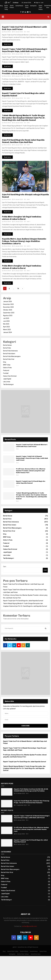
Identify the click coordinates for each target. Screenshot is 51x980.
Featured (6, 370)
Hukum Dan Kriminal (10, 376)
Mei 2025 (6, 324)
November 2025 (8, 307)
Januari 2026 (7, 301)
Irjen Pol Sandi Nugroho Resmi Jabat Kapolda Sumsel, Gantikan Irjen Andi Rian (23, 141)
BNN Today (7, 365)
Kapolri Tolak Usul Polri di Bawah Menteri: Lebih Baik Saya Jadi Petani (32, 446)
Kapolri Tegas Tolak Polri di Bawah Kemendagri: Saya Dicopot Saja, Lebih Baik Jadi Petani (25, 50)
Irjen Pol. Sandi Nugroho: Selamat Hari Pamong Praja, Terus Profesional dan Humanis (32, 802)
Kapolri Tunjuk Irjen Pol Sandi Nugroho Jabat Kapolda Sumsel (31, 482)
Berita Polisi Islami (9, 354)
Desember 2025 (8, 304)
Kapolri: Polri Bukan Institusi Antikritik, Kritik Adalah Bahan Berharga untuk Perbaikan (31, 790)
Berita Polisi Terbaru (40, 7)
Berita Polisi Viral (9, 359)
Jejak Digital (7, 379)
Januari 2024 (7, 332)
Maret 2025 (7, 330)
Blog (1, 6)
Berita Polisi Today (6, 7)
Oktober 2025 (8, 310)
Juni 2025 (6, 321)
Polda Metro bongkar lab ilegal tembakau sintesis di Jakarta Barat (22, 218)
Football (6, 373)
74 (18, 289)
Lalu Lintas (7, 382)
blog (5, 362)
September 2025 (9, 313)
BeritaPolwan (19, 6)
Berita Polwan (12, 7)
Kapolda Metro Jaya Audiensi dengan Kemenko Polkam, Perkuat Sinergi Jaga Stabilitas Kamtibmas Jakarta (24, 241)
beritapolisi (33, 6)
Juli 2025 (6, 318)
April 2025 (6, 327)
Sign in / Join (39, 3)
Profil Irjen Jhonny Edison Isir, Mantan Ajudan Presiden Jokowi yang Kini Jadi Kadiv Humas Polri (25, 72)
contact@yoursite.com (29, 926)
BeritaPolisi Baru (48, 7)
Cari (5, 567)
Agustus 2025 (8, 316)
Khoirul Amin (7, 32)
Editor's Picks (7, 368)
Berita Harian (7, 345)
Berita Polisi (27, 7)
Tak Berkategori (8, 384)
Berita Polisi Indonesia (9, 163)
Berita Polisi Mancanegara (12, 356)
